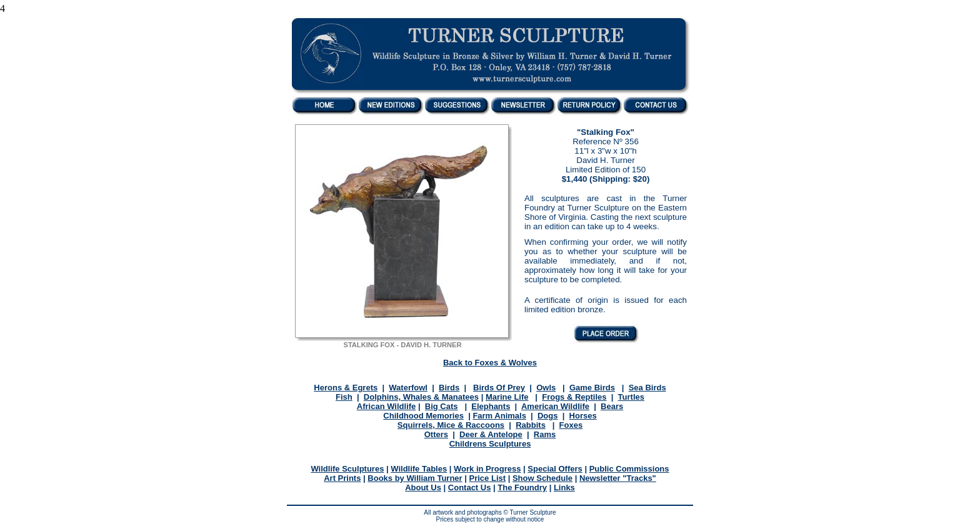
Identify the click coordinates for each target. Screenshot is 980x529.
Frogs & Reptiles (574, 397)
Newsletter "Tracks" (618, 478)
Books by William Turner (415, 478)
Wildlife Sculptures (347, 469)
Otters (436, 434)
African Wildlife (387, 406)
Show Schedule (542, 478)
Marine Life (507, 397)
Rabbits (531, 425)
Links (564, 487)
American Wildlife (555, 406)
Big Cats (442, 406)
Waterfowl (408, 388)
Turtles (631, 397)
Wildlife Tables (419, 469)
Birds (449, 388)
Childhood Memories (423, 416)
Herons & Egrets (346, 388)
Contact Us (470, 487)
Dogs (548, 416)
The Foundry (522, 487)
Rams (545, 434)
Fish (344, 397)
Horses (583, 416)
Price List (488, 478)
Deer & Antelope (491, 434)
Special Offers (555, 469)
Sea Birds (647, 388)
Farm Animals (499, 416)
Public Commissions (629, 469)
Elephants (491, 406)
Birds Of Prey (499, 388)
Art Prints (342, 478)
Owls (546, 388)
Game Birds (592, 388)
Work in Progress (487, 469)
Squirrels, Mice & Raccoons (451, 425)
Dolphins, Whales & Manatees (421, 397)
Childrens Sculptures (490, 444)
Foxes (571, 425)
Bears (612, 406)
